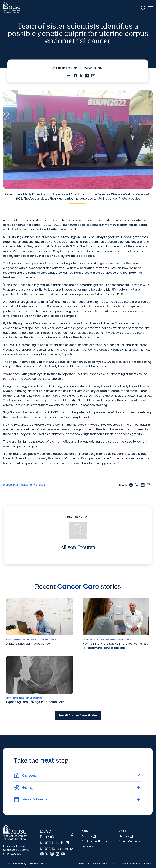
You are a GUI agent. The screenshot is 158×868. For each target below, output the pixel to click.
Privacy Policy (100, 864)
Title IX (114, 864)
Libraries (126, 836)
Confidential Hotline (94, 841)
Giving (122, 831)
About (86, 831)
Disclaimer (84, 864)
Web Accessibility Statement (137, 864)
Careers (89, 836)
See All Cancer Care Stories (78, 715)
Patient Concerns (129, 841)
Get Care (88, 846)
